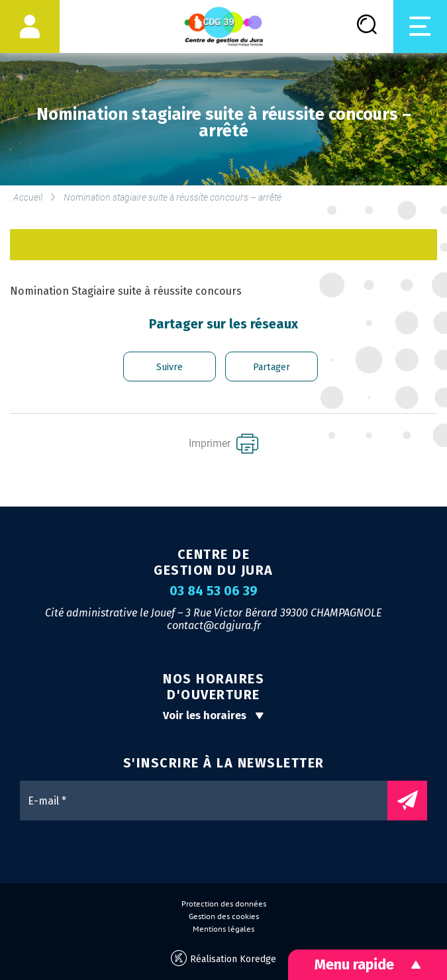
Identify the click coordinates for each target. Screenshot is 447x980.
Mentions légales (224, 929)
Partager (272, 367)
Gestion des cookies (224, 916)
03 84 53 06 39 (214, 591)
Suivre (170, 367)
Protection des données (224, 904)
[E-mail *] (210, 801)
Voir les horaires (214, 715)
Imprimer (224, 444)
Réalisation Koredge (224, 958)
